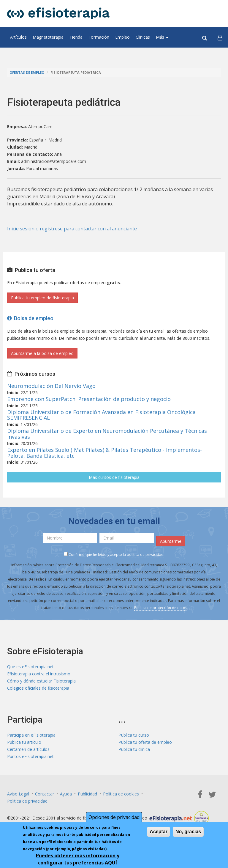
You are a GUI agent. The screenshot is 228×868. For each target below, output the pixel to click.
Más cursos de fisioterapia (114, 477)
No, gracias (188, 832)
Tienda (76, 37)
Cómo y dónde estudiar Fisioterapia (41, 681)
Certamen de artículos (28, 749)
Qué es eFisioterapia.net (30, 667)
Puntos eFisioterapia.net (30, 756)
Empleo (122, 37)
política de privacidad (145, 555)
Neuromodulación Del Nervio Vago (51, 386)
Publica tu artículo (24, 742)
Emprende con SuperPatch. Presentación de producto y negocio (89, 399)
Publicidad (87, 794)
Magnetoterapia (48, 37)
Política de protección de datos (161, 608)
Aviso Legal (18, 794)
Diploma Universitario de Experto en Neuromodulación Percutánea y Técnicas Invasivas (107, 434)
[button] (220, 37)
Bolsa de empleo (30, 318)
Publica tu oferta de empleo (145, 742)
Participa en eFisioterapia (31, 735)
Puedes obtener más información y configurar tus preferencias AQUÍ (78, 859)
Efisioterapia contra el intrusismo (39, 674)
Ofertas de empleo (27, 72)
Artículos (18, 37)
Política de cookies (121, 794)
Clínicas (143, 37)
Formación (99, 37)
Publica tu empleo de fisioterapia (42, 298)
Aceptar (159, 832)
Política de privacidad (27, 801)
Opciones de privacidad (114, 817)
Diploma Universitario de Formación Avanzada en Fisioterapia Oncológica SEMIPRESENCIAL (101, 415)
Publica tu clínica (134, 749)
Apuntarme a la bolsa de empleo (42, 353)
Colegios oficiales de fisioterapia (38, 688)
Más (162, 37)
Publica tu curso (134, 735)
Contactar (45, 794)
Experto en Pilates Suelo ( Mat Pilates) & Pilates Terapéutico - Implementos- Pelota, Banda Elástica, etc (104, 453)
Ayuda (66, 794)
